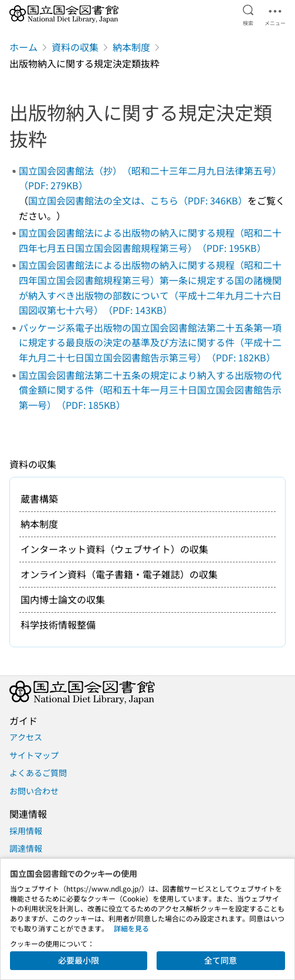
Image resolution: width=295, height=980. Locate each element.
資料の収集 (75, 47)
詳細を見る (131, 928)
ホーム (23, 47)
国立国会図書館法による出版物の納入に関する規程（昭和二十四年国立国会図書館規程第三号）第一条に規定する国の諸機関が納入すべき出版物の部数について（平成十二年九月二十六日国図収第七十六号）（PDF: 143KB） (150, 287)
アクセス (26, 737)
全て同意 (221, 960)
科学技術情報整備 (58, 624)
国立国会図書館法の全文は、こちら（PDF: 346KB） (138, 200)
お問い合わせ (34, 791)
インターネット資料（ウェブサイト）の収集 (114, 549)
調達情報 (26, 848)
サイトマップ (34, 755)
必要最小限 (79, 960)
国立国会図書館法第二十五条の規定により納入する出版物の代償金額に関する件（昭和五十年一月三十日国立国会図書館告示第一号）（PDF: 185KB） (150, 390)
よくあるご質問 (38, 773)
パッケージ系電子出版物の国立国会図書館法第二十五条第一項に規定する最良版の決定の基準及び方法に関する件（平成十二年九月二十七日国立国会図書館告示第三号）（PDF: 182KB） (150, 342)
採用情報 (26, 831)
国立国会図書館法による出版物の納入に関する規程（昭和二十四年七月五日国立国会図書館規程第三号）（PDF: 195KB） (150, 240)
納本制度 (131, 47)
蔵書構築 (39, 498)
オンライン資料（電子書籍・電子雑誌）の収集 (119, 574)
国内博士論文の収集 (63, 599)
